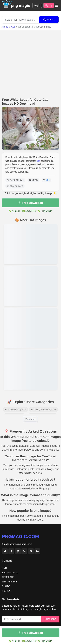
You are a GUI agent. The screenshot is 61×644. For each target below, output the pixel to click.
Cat (13, 27)
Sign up (49, 5)
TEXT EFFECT (10, 582)
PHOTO (6, 586)
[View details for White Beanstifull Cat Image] (30, 328)
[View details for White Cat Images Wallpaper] (30, 370)
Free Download (30, 203)
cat (38, 161)
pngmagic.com (20, 537)
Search (49, 20)
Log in (37, 5)
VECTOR (7, 591)
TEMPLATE (8, 577)
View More (31, 419)
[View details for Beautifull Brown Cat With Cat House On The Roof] (30, 244)
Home (5, 27)
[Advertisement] (30, 63)
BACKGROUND (10, 573)
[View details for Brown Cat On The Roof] (30, 286)
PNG (4, 568)
